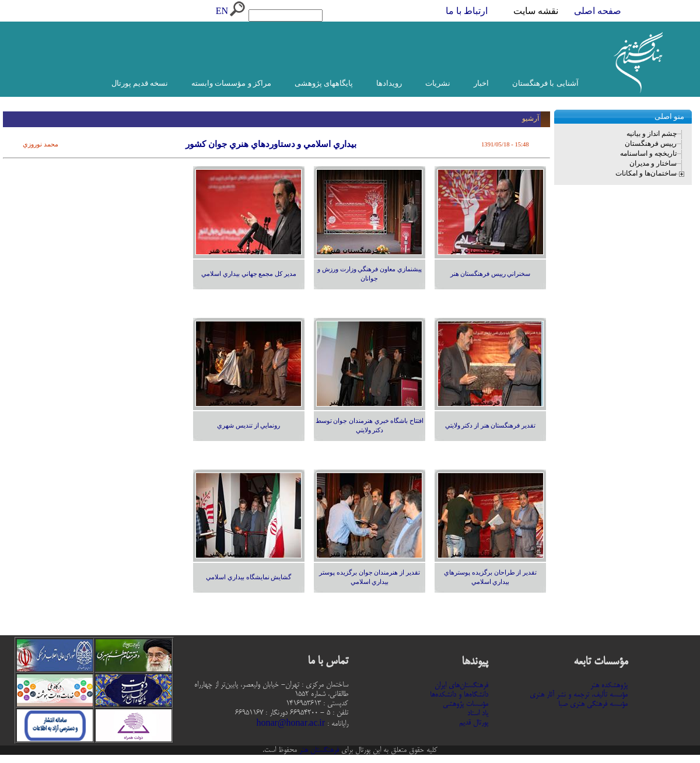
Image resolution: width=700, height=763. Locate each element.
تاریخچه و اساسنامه (648, 153)
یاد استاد (478, 713)
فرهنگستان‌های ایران (461, 685)
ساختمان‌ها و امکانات (646, 173)
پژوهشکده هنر (609, 685)
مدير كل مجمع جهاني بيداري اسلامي (249, 274)
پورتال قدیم (474, 723)
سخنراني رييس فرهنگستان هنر (491, 274)
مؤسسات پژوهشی (466, 704)
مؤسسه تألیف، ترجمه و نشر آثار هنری (579, 695)
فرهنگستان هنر (318, 750)
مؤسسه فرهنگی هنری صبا (593, 704)
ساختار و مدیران (653, 163)
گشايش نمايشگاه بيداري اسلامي (249, 577)
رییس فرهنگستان (651, 143)
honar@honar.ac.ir (290, 724)
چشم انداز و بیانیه (652, 134)
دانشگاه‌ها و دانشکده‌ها (459, 695)
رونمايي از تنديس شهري (249, 426)
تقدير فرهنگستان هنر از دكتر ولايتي (490, 426)
